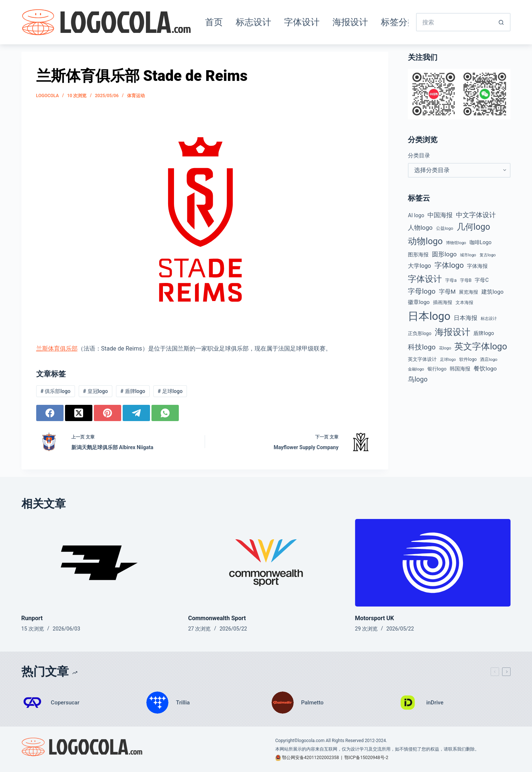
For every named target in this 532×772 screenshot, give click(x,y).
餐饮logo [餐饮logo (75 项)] (485, 369)
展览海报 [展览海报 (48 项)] (468, 292)
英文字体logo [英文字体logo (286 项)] (481, 346)
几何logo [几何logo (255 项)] (473, 227)
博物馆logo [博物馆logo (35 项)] (456, 243)
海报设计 (350, 22)
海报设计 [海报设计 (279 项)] (453, 332)
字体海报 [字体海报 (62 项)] (477, 266)
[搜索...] (454, 22)
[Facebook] (50, 413)
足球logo (170, 391)
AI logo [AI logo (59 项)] (416, 215)
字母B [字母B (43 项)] (466, 280)
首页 (214, 22)
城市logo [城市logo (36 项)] (468, 255)
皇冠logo (96, 391)
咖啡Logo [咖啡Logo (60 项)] (481, 242)
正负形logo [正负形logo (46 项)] (420, 333)
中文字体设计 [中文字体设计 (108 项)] (476, 215)
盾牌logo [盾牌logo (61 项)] (484, 333)
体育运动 (136, 96)
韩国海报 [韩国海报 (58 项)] (460, 369)
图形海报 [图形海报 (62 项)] (418, 255)
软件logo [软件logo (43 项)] (468, 359)
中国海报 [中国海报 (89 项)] (440, 215)
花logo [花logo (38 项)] (445, 348)
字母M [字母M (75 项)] (447, 292)
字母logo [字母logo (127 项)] (422, 291)
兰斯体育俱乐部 (57, 349)
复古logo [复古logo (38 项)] (488, 255)
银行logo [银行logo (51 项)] (437, 369)
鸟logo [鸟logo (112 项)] (418, 379)
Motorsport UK (375, 618)
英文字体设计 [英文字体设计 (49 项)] (422, 359)
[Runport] (99, 563)
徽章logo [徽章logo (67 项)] (419, 302)
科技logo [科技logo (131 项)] (422, 347)
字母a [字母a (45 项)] (451, 280)
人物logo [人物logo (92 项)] (420, 228)
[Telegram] (136, 413)
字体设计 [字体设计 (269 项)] (425, 279)
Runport (32, 618)
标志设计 (253, 22)
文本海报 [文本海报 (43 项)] (464, 303)
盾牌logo (133, 391)
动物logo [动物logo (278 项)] (425, 241)
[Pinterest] (108, 413)
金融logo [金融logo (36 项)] (416, 369)
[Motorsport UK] (433, 563)
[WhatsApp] (165, 413)
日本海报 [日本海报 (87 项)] (465, 318)
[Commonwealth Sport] (266, 563)
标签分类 (399, 22)
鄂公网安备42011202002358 (310, 758)
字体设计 (302, 22)
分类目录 (419, 156)
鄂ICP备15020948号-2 (366, 758)
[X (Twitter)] (79, 413)
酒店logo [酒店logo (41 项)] (489, 359)
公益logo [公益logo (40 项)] (445, 228)
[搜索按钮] (501, 22)
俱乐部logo (55, 391)
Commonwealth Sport (217, 618)
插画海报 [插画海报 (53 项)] (443, 302)
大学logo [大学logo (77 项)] (420, 266)
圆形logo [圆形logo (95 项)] (444, 254)
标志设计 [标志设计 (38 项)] (489, 318)
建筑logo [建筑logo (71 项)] (492, 292)
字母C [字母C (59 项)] (482, 280)
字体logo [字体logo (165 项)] (449, 265)
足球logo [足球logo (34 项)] (448, 360)
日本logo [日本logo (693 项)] (429, 316)
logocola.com (311, 741)
